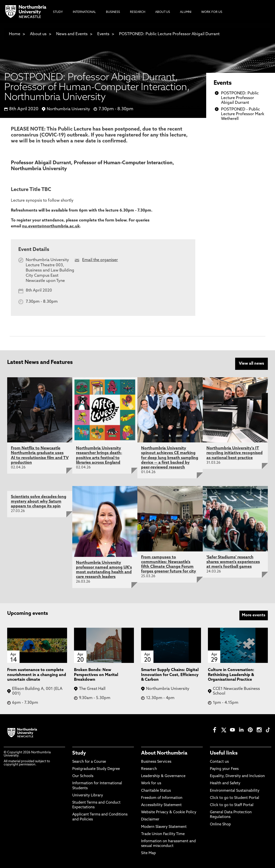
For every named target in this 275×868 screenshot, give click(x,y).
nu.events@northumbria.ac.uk (51, 226)
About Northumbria (164, 753)
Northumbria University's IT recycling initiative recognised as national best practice (235, 453)
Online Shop (220, 825)
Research (149, 769)
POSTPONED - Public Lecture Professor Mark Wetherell (243, 114)
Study (79, 753)
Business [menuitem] (113, 12)
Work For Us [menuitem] (212, 12)
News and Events (72, 34)
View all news (251, 364)
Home (15, 34)
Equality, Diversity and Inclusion (237, 776)
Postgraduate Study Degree (96, 769)
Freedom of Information (162, 798)
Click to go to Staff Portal (232, 805)
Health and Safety (225, 783)
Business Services (156, 762)
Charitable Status (156, 791)
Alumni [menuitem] (186, 12)
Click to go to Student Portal (235, 798)
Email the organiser (100, 260)
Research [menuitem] (138, 12)
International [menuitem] (84, 12)
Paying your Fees (224, 769)
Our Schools (83, 776)
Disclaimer (150, 820)
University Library (88, 796)
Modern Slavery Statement (164, 827)
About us (38, 34)
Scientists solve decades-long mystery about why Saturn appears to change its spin (39, 502)
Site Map (149, 853)
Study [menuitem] (58, 12)
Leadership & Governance (163, 776)
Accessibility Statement (161, 805)
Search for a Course (89, 762)
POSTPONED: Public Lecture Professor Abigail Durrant (169, 34)
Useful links (224, 753)
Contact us (219, 762)
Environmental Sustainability (235, 791)
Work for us (151, 783)
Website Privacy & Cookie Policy (169, 812)
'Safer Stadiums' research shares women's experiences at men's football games (233, 562)
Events (103, 34)
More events (254, 615)
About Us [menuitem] (163, 12)
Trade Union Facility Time (163, 834)
